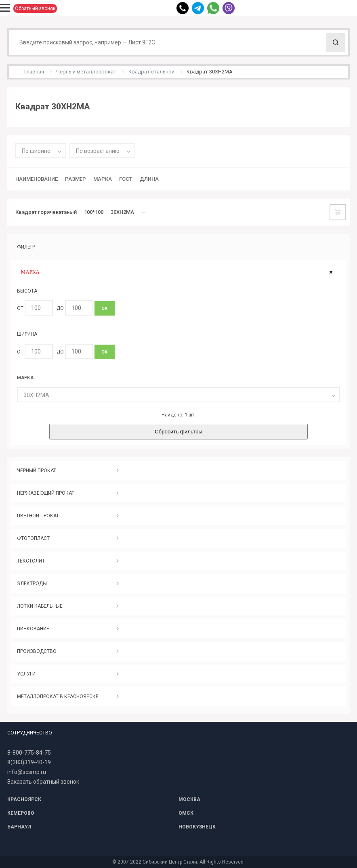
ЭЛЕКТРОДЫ (32, 584)
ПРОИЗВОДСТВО (37, 651)
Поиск (336, 42)
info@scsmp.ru (27, 772)
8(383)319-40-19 (29, 762)
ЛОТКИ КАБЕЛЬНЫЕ (40, 606)
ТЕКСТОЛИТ (31, 561)
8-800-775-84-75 (29, 753)
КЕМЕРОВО (21, 813)
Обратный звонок (35, 8)
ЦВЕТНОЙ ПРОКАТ (38, 516)
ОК (104, 309)
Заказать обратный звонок (43, 782)
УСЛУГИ (26, 674)
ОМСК (186, 813)
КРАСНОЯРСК (24, 799)
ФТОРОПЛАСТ (33, 538)
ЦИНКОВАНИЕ (33, 629)
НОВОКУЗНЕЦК (197, 827)
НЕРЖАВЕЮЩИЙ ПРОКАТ (46, 493)
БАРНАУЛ (19, 827)
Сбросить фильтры (178, 432)
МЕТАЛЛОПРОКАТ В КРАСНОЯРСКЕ (58, 696)
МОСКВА (189, 799)
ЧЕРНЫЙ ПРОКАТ (37, 471)
